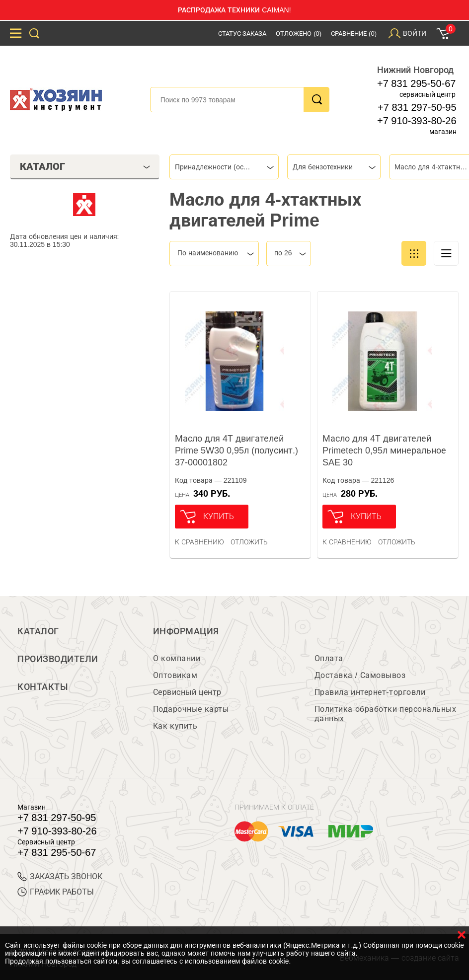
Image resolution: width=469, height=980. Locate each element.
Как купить (175, 726)
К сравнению (199, 542)
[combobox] (224, 167)
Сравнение (354, 34)
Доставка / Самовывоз (360, 675)
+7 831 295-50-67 (416, 83)
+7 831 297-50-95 (417, 107)
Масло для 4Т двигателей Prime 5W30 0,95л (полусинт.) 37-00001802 (236, 451)
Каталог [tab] (85, 166)
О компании (177, 658)
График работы (56, 892)
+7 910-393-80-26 (417, 121)
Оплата (329, 658)
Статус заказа (242, 34)
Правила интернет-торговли (370, 692)
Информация (186, 631)
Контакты (43, 687)
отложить (249, 542)
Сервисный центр (187, 692)
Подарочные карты (191, 709)
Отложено (299, 34)
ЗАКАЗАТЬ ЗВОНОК (60, 876)
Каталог (38, 631)
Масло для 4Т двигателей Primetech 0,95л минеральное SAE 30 (384, 451)
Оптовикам (175, 675)
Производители (58, 659)
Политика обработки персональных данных (385, 714)
